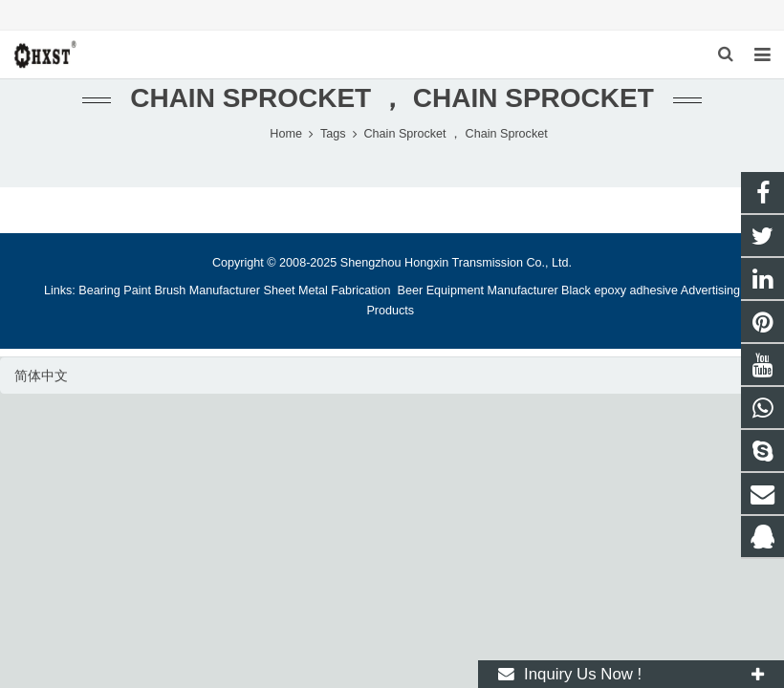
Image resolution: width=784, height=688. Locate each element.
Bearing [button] (99, 290)
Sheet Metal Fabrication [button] (329, 290)
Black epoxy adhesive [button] (620, 290)
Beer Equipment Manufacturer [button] (478, 290)
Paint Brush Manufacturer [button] (192, 290)
